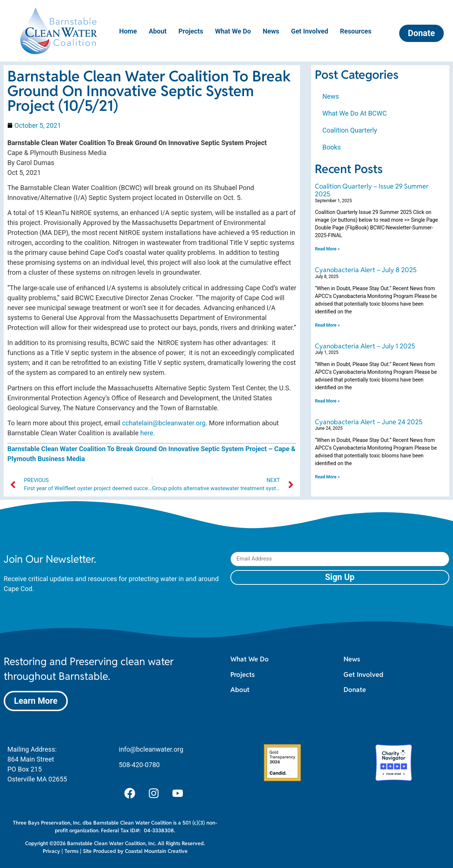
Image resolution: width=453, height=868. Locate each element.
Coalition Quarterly (350, 130)
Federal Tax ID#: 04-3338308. (138, 830)
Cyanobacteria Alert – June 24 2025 (369, 422)
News (271, 31)
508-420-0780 (139, 765)
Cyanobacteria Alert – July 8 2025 (366, 270)
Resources (356, 31)
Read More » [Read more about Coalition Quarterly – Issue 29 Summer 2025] (327, 249)
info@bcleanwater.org (151, 749)
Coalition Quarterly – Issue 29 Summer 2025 (372, 190)
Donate (355, 690)
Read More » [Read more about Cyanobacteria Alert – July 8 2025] (327, 325)
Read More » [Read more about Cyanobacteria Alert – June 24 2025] (327, 477)
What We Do (233, 31)
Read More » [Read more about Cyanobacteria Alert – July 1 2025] (327, 401)
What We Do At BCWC (354, 113)
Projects (191, 31)
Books (331, 147)
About (158, 31)
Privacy (51, 851)
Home (128, 31)
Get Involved (310, 31)
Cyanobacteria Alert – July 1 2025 (365, 346)
